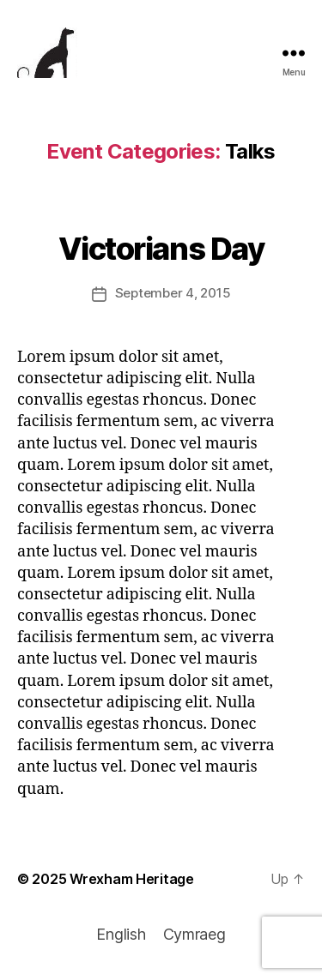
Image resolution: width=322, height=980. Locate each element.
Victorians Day (161, 249)
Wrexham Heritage (132, 879)
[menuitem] (121, 935)
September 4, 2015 (173, 293)
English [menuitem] (121, 934)
